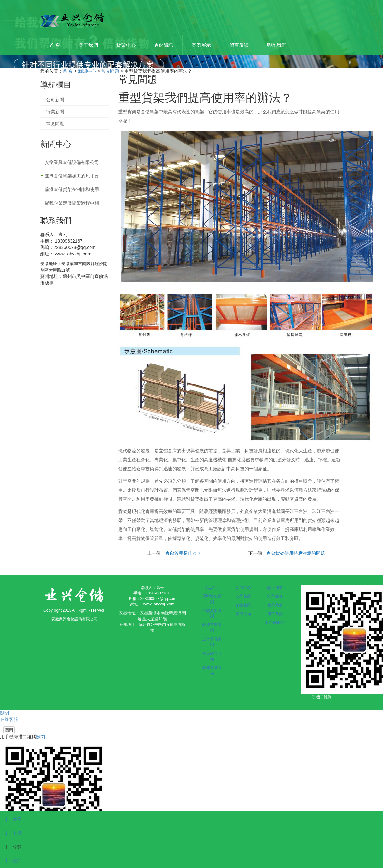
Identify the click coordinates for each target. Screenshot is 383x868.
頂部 (11, 861)
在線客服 (9, 719)
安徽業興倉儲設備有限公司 (72, 162)
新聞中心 (87, 71)
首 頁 (55, 45)
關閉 (9, 730)
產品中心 (212, 588)
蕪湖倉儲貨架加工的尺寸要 (72, 176)
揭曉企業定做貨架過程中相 (72, 203)
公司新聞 (55, 100)
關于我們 (88, 45)
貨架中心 (126, 45)
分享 (11, 819)
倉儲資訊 (164, 45)
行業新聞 (55, 112)
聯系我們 (277, 45)
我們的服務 (275, 623)
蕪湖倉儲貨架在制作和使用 (72, 189)
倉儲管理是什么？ (183, 553)
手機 (11, 833)
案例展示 (201, 45)
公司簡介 (275, 596)
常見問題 (110, 71)
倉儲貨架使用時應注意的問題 (296, 553)
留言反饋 (239, 45)
